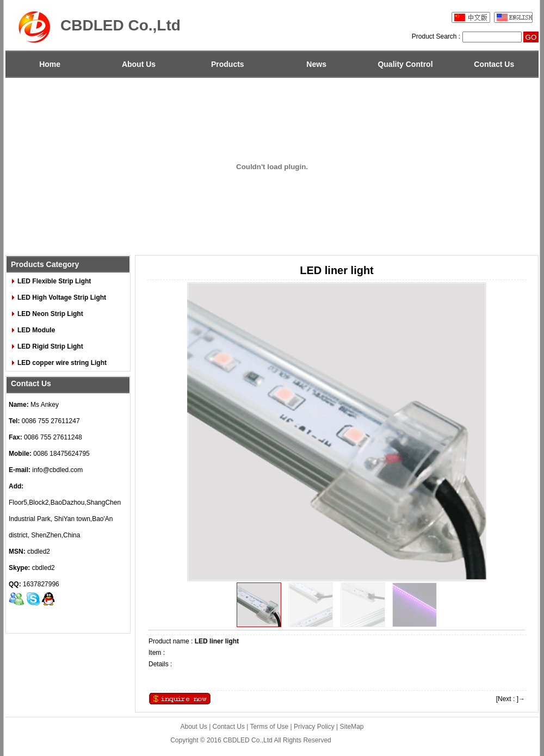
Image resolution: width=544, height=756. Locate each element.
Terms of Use (270, 727)
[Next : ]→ (511, 699)
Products (228, 64)
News (316, 64)
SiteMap (352, 727)
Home (50, 64)
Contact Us (494, 64)
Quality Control (405, 64)
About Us (139, 64)
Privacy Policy (314, 727)
